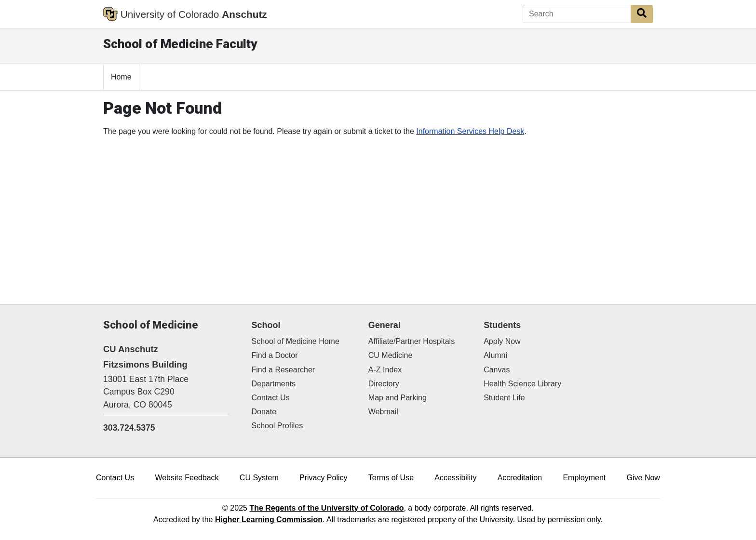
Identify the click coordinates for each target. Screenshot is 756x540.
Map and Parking (398, 398)
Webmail (383, 412)
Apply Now (502, 341)
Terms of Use (391, 478)
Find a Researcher (283, 370)
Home (121, 77)
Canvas (497, 370)
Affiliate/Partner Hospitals (412, 341)
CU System (259, 478)
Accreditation (520, 478)
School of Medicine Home (296, 341)
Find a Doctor (275, 355)
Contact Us (271, 398)
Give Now (643, 478)
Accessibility (455, 478)
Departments (274, 384)
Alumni (495, 355)
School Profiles (277, 426)
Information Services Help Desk (470, 131)
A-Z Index (385, 370)
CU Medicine (391, 355)
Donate (264, 412)
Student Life (504, 398)
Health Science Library (522, 384)
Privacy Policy (324, 478)
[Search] (577, 14)
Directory (384, 384)
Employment (584, 478)
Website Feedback (187, 478)
